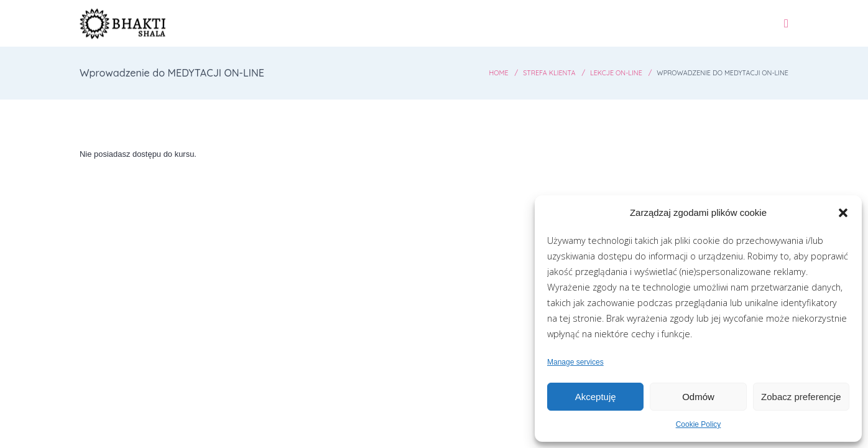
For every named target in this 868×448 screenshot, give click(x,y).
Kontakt (813, 31)
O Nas (661, 31)
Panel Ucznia (733, 31)
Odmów (698, 397)
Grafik (465, 31)
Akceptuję (596, 397)
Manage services (575, 362)
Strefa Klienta (524, 89)
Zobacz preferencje (801, 397)
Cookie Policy (699, 424)
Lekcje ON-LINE (598, 89)
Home (469, 89)
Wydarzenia (593, 31)
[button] (843, 213)
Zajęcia (521, 31)
